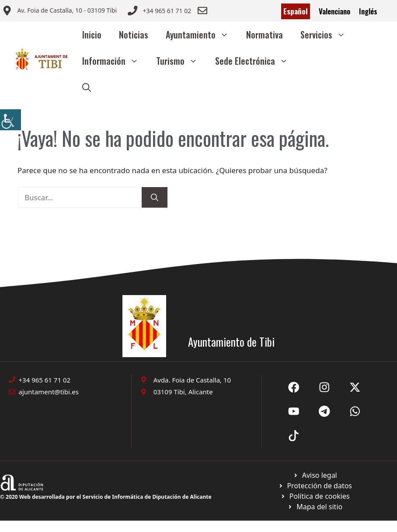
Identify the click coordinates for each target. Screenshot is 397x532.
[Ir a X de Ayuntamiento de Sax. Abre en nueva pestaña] (324, 387)
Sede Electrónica (256, 61)
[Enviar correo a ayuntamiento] (59, 11)
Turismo (181, 61)
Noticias (134, 35)
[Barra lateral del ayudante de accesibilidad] (10, 120)
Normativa (265, 35)
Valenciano (334, 11)
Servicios (327, 35)
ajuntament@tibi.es (49, 392)
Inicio (92, 35)
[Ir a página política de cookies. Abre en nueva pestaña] (315, 486)
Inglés (368, 11)
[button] (87, 87)
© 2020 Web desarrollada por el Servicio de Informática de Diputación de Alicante (106, 497)
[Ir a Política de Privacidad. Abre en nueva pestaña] (315, 475)
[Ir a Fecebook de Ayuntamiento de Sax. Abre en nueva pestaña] (294, 387)
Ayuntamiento (202, 35)
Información (115, 61)
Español (296, 11)
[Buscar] (155, 198)
